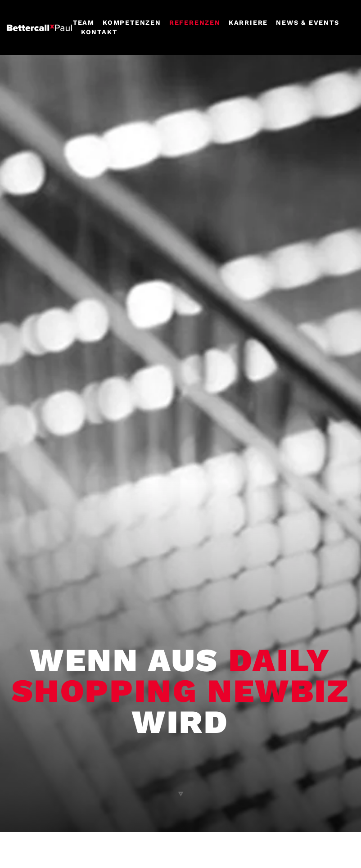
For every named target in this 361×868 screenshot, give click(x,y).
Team (84, 23)
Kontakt (99, 32)
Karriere (248, 23)
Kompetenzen (132, 23)
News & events (307, 23)
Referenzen (195, 23)
